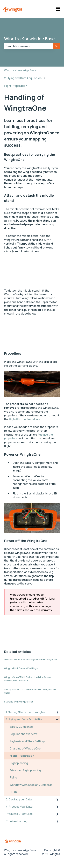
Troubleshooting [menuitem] (17, 821)
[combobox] (29, 46)
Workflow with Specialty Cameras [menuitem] (31, 785)
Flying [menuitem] (13, 777)
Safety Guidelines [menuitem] (21, 727)
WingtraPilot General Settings (21, 668)
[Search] (57, 46)
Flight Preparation (16, 86)
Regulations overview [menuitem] (23, 734)
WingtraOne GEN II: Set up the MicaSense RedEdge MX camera (27, 679)
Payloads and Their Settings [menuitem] (28, 741)
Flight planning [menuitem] (19, 763)
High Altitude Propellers (24, 419)
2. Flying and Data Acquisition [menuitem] (24, 719)
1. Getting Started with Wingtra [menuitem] (25, 712)
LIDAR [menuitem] (13, 792)
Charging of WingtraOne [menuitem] (25, 748)
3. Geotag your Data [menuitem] (19, 799)
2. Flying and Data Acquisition (23, 78)
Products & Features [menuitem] (19, 814)
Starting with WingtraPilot (19, 702)
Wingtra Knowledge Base (29, 39)
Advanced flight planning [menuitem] (25, 770)
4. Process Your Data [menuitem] (19, 807)
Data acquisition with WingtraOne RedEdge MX (31, 659)
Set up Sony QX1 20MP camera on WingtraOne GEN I (30, 691)
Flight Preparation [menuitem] (22, 756)
